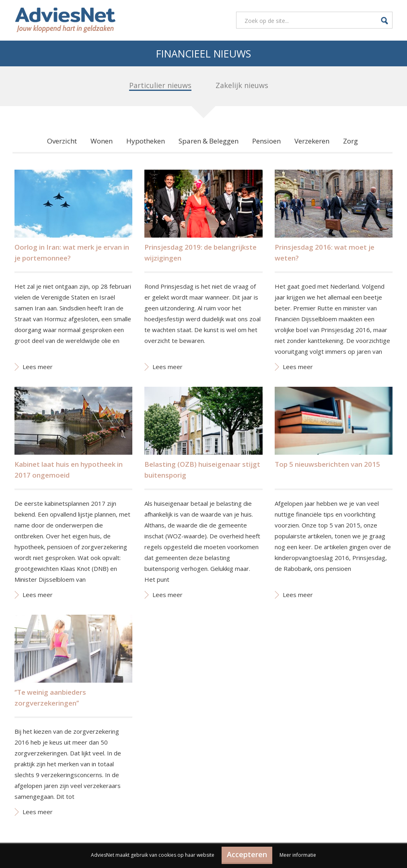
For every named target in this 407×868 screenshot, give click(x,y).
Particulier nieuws (160, 85)
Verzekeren (312, 141)
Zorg (350, 141)
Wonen (102, 141)
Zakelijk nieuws (242, 85)
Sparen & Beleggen (209, 141)
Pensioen (266, 141)
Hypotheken (146, 141)
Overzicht (62, 141)
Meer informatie (298, 855)
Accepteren (247, 854)
